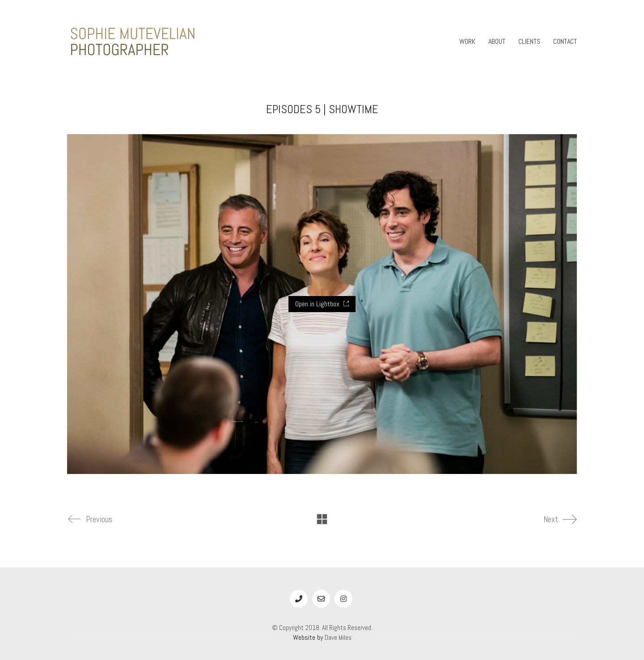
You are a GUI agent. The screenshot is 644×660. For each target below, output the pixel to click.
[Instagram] (343, 599)
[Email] (321, 599)
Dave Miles (338, 637)
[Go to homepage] (134, 42)
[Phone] (299, 599)
